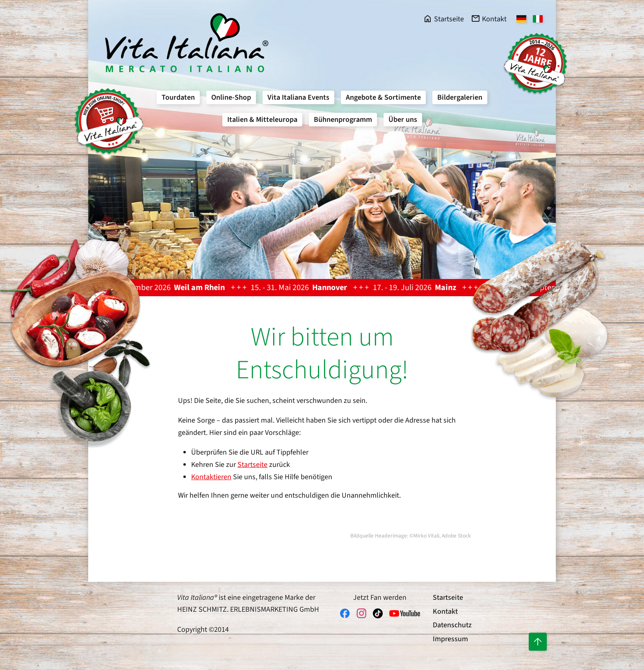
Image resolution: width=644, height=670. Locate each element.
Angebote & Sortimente (383, 97)
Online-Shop (231, 97)
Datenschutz (452, 625)
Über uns (403, 120)
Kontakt (445, 612)
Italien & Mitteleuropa (262, 120)
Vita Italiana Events (298, 97)
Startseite (252, 465)
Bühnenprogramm (343, 120)
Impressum (450, 639)
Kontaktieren (211, 477)
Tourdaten (178, 97)
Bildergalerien (460, 97)
